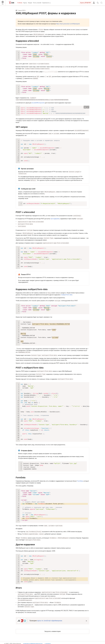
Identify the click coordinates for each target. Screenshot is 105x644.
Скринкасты (46, 3)
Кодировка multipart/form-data (32, 287)
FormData (21, 475)
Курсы (25, 3)
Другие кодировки (25, 541)
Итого (19, 584)
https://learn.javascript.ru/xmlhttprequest (68, 24)
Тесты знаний (37, 3)
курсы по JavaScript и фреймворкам (50, 617)
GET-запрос (22, 126)
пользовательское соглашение (33, 642)
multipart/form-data (67, 292)
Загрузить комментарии (52, 627)
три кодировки (55, 217)
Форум (30, 3)
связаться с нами (50, 642)
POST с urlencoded (25, 211)
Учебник (20, 3)
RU (3, 4)
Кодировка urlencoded (27, 41)
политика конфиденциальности (33, 640)
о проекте (48, 640)
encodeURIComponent (38, 102)
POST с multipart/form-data (30, 365)
